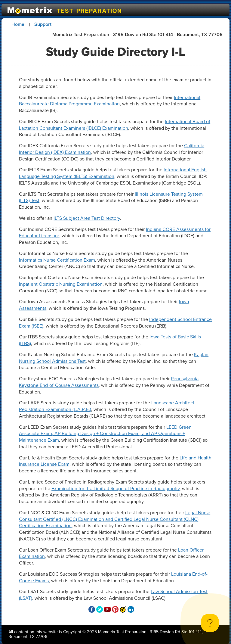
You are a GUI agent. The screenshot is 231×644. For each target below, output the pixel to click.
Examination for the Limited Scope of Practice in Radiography (115, 488)
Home (18, 24)
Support (43, 24)
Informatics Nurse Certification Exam (57, 260)
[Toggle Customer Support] (210, 623)
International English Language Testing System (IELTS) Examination (113, 173)
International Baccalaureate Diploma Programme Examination (110, 101)
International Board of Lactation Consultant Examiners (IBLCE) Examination (115, 125)
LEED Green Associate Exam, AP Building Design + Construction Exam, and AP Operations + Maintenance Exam (105, 434)
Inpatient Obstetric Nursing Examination (61, 284)
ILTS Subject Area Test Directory (87, 218)
